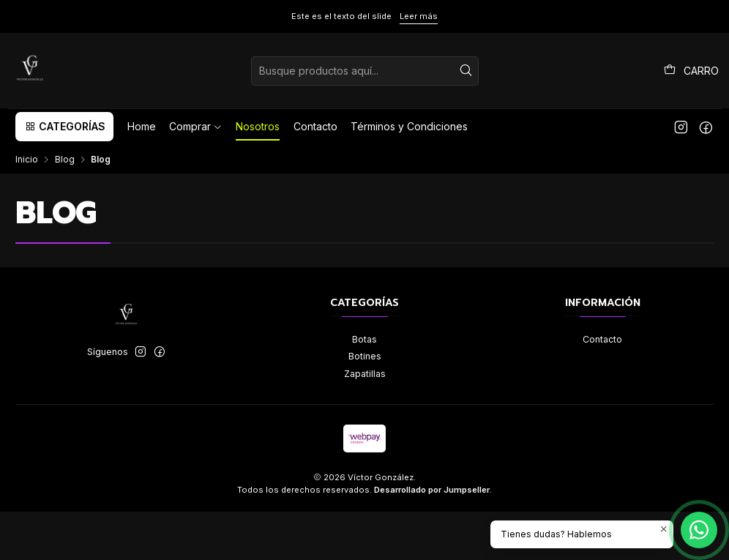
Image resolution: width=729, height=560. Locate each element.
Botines (365, 356)
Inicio (27, 160)
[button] (64, 127)
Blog (65, 160)
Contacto (602, 339)
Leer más (419, 16)
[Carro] (692, 71)
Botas (364, 339)
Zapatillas (365, 374)
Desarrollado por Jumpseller (432, 490)
